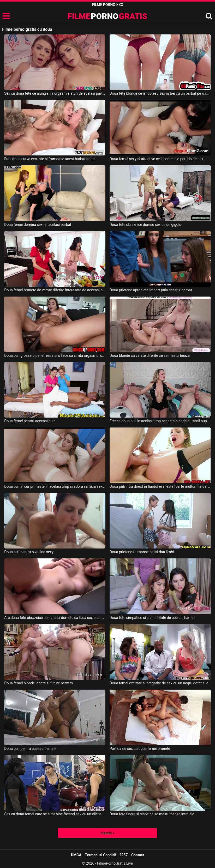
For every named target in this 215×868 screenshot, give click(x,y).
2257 (123, 855)
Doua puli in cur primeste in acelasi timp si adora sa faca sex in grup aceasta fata (55, 486)
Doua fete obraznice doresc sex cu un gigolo (145, 225)
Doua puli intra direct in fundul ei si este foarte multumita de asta (160, 486)
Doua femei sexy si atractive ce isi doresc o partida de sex (156, 159)
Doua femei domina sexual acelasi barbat (38, 225)
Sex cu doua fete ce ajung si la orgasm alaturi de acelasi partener (55, 93)
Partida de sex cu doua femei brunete (140, 749)
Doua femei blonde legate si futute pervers (38, 683)
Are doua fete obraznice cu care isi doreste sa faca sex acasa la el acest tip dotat (55, 618)
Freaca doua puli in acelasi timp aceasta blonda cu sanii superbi (160, 421)
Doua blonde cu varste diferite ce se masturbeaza (150, 355)
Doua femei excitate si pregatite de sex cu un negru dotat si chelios (160, 683)
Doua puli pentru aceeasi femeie (30, 749)
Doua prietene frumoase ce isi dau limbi (142, 552)
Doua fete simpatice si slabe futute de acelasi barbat (152, 618)
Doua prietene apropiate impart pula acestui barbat (151, 290)
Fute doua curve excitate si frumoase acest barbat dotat (49, 159)
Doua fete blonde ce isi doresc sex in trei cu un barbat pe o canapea (160, 93)
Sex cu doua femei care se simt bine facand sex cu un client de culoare (55, 814)
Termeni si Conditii (100, 855)
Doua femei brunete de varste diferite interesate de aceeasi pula (55, 290)
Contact (138, 855)
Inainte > (107, 833)
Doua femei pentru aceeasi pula (30, 421)
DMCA (76, 855)
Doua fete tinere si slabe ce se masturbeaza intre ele (152, 814)
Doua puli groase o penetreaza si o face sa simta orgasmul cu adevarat (55, 355)
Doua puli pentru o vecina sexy (29, 552)
